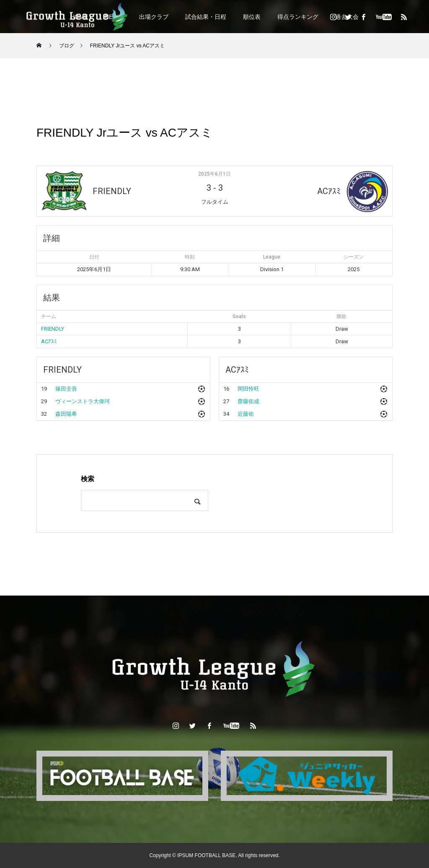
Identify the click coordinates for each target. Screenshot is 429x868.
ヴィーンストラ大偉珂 (83, 401)
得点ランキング (298, 17)
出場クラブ (154, 17)
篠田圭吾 (66, 389)
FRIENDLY (53, 329)
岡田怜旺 (248, 389)
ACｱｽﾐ (49, 341)
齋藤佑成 (248, 401)
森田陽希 (66, 414)
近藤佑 (246, 414)
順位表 (252, 17)
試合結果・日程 (206, 17)
